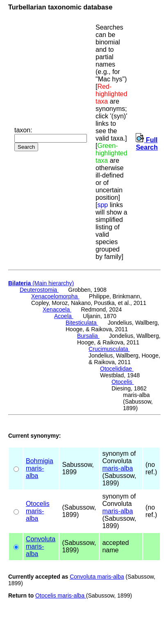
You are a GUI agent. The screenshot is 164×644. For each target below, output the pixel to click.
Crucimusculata (109, 349)
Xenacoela (57, 309)
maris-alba (35, 472)
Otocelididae (117, 369)
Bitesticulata (82, 323)
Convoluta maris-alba (97, 577)
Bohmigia (40, 461)
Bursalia (88, 336)
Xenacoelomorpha (55, 296)
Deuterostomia (39, 290)
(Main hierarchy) (41, 283)
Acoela (64, 316)
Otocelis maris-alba (61, 596)
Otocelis (123, 382)
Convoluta (41, 539)
